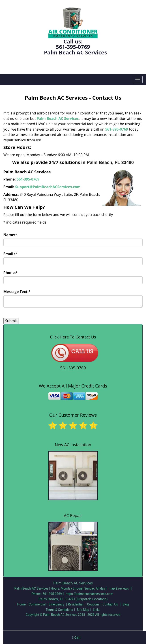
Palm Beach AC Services (58, 118)
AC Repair (73, 515)
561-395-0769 (73, 47)
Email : (10, 254)
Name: (10, 235)
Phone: (11, 273)
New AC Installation (73, 445)
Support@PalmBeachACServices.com (48, 187)
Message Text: (17, 292)
